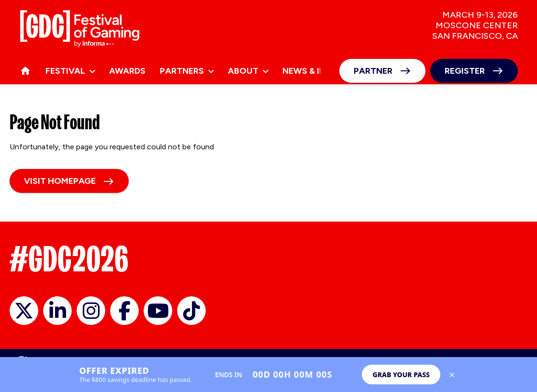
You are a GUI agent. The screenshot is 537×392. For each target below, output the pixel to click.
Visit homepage (60, 181)
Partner (373, 71)
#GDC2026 (69, 259)
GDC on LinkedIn (57, 311)
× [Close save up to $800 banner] (452, 375)
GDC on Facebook (124, 311)
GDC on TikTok (191, 311)
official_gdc (24, 311)
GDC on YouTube (158, 311)
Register (465, 71)
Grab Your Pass (401, 375)
